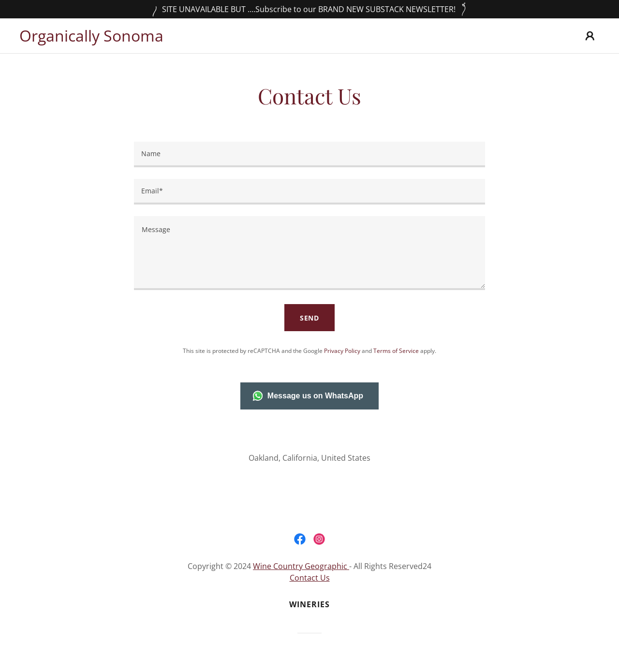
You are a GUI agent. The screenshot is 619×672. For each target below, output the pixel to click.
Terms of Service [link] (396, 351)
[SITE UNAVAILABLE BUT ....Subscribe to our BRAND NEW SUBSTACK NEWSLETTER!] (309, 9)
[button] (590, 36)
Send (310, 318)
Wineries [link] (309, 604)
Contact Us (310, 578)
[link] (91, 39)
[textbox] (309, 154)
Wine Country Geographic (301, 566)
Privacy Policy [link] (342, 351)
